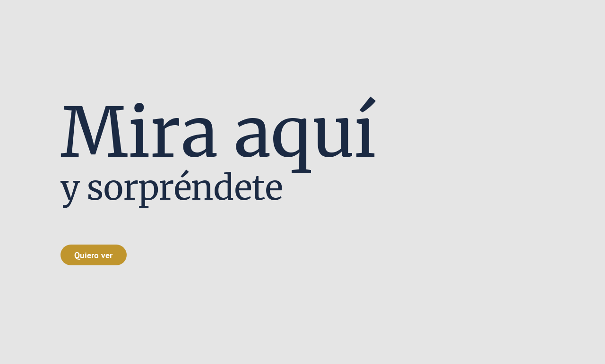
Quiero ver (93, 255)
